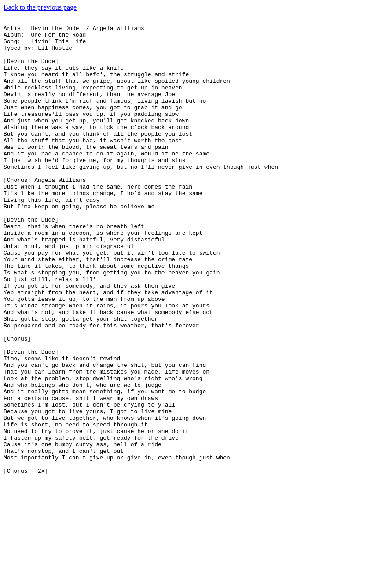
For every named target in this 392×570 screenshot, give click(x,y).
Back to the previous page (40, 7)
